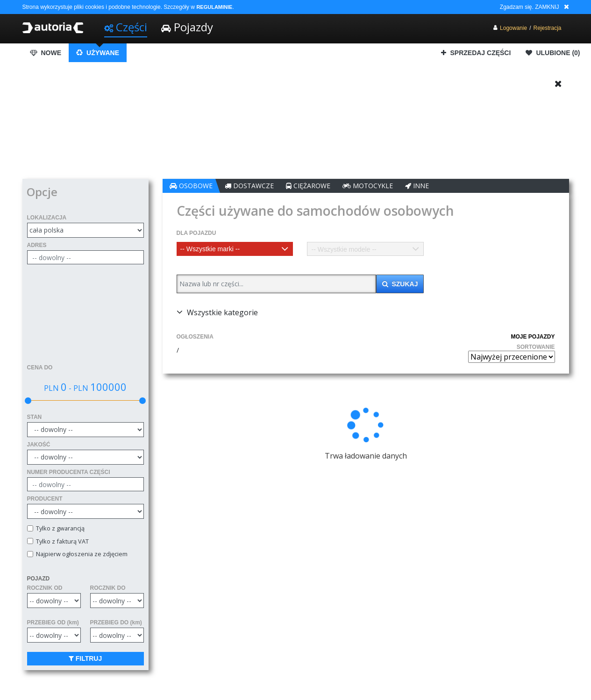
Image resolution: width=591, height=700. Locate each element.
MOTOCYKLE (368, 186)
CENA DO (40, 368)
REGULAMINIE (214, 7)
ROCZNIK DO (108, 588)
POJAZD (39, 579)
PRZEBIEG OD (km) (53, 622)
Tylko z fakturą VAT (61, 541)
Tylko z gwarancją (59, 528)
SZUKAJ (400, 284)
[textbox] (235, 249)
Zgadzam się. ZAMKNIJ (530, 7)
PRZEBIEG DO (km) (116, 622)
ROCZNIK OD (45, 588)
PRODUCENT (45, 499)
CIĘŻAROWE (308, 186)
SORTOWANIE (536, 347)
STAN (35, 417)
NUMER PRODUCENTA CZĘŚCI (69, 472)
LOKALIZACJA (47, 218)
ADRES (37, 245)
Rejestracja (547, 28)
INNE (417, 186)
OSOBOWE (191, 186)
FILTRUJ (85, 658)
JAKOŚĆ (39, 445)
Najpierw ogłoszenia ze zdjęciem (80, 554)
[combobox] (235, 249)
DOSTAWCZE (249, 186)
